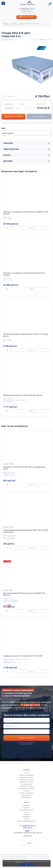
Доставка (26, 814)
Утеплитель (27, 791)
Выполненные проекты (26, 810)
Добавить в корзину (14, 117)
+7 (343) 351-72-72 (26, 9)
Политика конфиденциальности (26, 821)
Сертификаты (26, 817)
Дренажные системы (27, 782)
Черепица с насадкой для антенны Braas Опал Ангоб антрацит (24, 274)
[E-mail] (27, 732)
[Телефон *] (27, 726)
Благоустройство (27, 798)
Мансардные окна (26, 784)
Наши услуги (26, 808)
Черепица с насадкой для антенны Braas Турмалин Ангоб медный (26, 213)
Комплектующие (26, 795)
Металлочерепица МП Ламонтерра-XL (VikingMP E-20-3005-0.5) (24, 594)
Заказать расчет (40, 117)
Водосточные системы (27, 780)
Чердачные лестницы (26, 786)
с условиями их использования (30, 862)
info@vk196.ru (28, 836)
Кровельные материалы (26, 775)
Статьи (27, 812)
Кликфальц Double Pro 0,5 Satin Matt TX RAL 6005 (23, 656)
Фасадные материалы (27, 778)
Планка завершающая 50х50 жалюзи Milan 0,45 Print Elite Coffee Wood (26, 531)
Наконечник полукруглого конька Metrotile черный (22, 395)
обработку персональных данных (26, 743)
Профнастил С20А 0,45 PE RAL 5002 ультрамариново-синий (24, 468)
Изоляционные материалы (26, 789)
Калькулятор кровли (27, 17)
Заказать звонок (26, 12)
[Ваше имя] (27, 720)
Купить (32, 228)
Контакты (27, 819)
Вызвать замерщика (26, 738)
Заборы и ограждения (26, 793)
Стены (26, 773)
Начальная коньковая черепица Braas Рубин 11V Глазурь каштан (26, 335)
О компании (26, 806)
